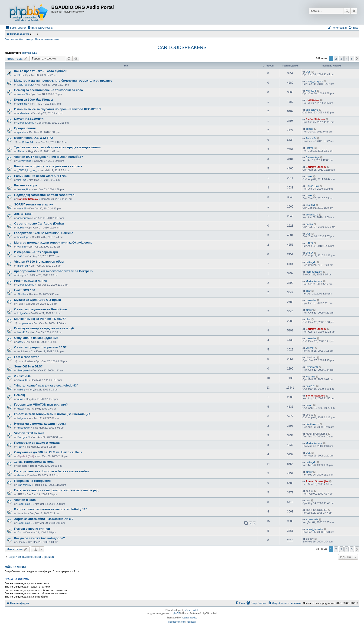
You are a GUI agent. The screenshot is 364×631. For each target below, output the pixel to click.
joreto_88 (23, 380)
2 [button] (336, 59)
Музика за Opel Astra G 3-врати (37, 300)
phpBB (176, 613)
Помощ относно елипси (32, 529)
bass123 (22, 332)
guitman (26, 53)
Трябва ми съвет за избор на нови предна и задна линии (57, 147)
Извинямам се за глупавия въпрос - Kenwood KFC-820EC (57, 109)
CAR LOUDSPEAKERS (182, 47)
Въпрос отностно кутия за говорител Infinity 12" (51, 509)
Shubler (22, 294)
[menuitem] (40, 28)
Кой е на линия (15, 567)
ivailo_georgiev (26, 85)
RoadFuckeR (25, 504)
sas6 (20, 342)
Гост (20, 447)
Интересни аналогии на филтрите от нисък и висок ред (56, 490)
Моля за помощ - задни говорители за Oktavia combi (54, 243)
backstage (23, 237)
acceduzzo (24, 218)
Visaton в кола (25, 500)
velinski (310, 348)
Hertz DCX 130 (25, 290)
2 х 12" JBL (23, 376)
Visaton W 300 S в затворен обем (39, 262)
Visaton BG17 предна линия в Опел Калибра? (49, 157)
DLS (35, 53)
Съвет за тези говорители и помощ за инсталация (52, 414)
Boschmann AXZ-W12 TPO (34, 138)
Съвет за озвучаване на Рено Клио (41, 309)
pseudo (26, 323)
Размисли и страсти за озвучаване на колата (48, 166)
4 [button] (346, 59)
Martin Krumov (26, 123)
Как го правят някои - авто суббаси (41, 71)
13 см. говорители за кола (34, 462)
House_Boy (24, 189)
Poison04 (28, 142)
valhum (21, 247)
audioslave (24, 113)
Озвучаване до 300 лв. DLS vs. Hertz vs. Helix (48, 452)
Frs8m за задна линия (31, 281)
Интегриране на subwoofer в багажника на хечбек (52, 471)
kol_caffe (23, 313)
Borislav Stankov (316, 167)
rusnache (311, 300)
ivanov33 (23, 94)
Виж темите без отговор (19, 39)
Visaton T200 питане (29, 433)
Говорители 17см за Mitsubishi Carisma (44, 233)
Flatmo (21, 151)
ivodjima (310, 377)
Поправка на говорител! (32, 481)
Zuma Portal (192, 610)
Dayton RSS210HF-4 (29, 119)
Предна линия (25, 128)
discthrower (24, 428)
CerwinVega (24, 161)
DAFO (309, 243)
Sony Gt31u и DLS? (28, 366)
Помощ (19, 395)
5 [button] (352, 59)
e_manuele (312, 519)
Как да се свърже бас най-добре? (40, 538)
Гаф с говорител (27, 357)
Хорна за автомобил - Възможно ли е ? (44, 519)
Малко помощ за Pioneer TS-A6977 (40, 319)
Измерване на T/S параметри (36, 252)
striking (21, 390)
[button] (357, 59)
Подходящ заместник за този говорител (44, 195)
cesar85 (22, 208)
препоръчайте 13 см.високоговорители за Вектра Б (53, 271)
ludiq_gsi (22, 104)
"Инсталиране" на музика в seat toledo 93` (46, 385)
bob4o (21, 228)
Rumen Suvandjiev (317, 481)
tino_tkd (22, 180)
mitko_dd (23, 266)
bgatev (310, 129)
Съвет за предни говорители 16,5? (40, 347)
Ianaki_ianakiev (315, 529)
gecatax (22, 132)
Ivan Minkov (24, 485)
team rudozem (314, 272)
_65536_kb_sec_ (27, 170)
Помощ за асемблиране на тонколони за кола (49, 90)
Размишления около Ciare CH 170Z (40, 176)
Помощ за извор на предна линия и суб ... (46, 328)
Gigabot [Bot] (26, 456)
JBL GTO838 (23, 214)
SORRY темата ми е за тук (34, 204)
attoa (20, 399)
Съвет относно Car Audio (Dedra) (39, 223)
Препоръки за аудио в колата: (37, 443)
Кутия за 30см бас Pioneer (34, 100)
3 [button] (341, 59)
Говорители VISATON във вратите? (41, 405)
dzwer (309, 176)
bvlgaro (22, 418)
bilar (308, 291)
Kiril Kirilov (313, 100)
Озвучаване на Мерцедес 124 (36, 338)
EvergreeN (24, 370)
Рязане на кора (26, 185)
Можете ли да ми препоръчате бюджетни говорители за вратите (63, 81)
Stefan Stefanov (315, 119)
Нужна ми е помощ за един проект (40, 424)
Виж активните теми (47, 39)
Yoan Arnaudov (189, 618)
